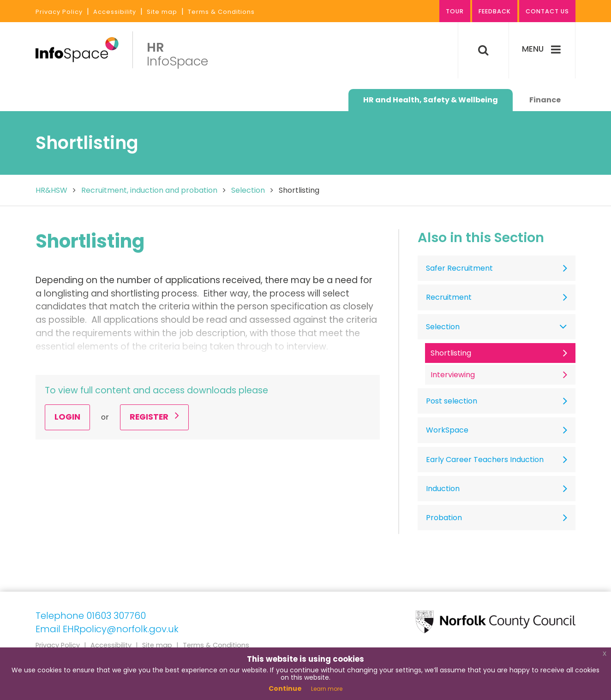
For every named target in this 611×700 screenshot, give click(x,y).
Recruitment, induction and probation (149, 190)
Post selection (452, 401)
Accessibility (115, 12)
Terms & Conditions (221, 12)
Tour (452, 12)
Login (67, 417)
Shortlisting (451, 353)
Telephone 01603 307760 (91, 616)
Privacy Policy (59, 12)
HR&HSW (51, 190)
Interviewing (453, 375)
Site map (162, 12)
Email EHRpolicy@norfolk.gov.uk (107, 629)
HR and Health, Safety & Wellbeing (431, 100)
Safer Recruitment (459, 268)
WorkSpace (447, 430)
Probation (444, 518)
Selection (248, 190)
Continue (285, 688)
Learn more (327, 689)
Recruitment (449, 297)
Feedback (493, 12)
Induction (443, 489)
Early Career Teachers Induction (485, 460)
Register (154, 417)
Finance (545, 100)
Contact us (547, 12)
